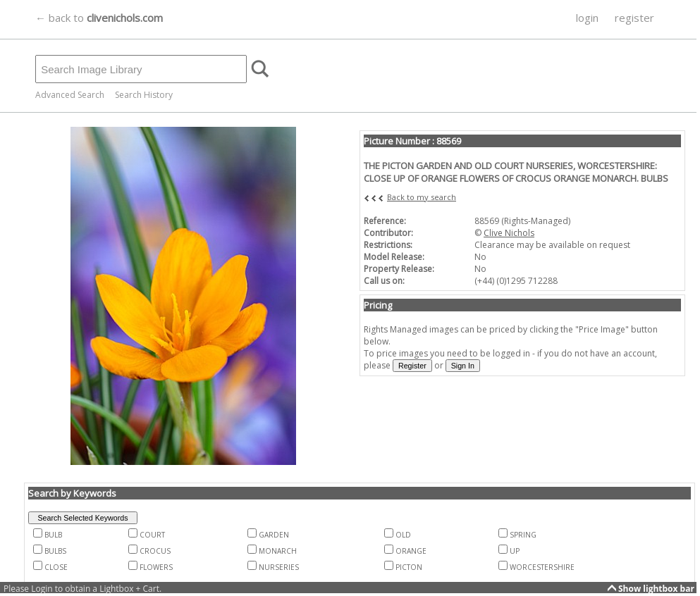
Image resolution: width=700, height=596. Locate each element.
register (634, 18)
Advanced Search (70, 95)
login (587, 18)
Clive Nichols (509, 233)
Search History (144, 95)
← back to (99, 18)
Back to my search (422, 197)
